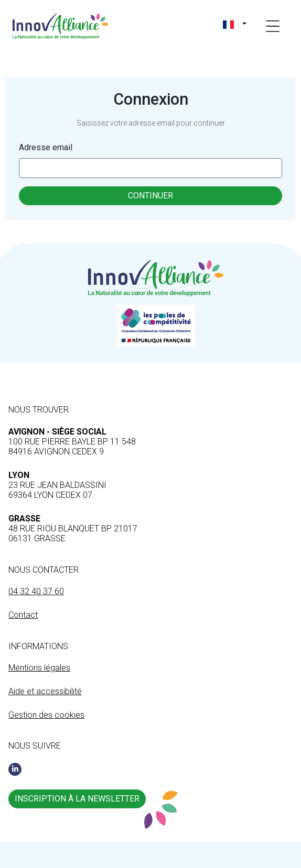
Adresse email (46, 147)
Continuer (150, 196)
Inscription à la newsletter (77, 799)
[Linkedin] (15, 769)
